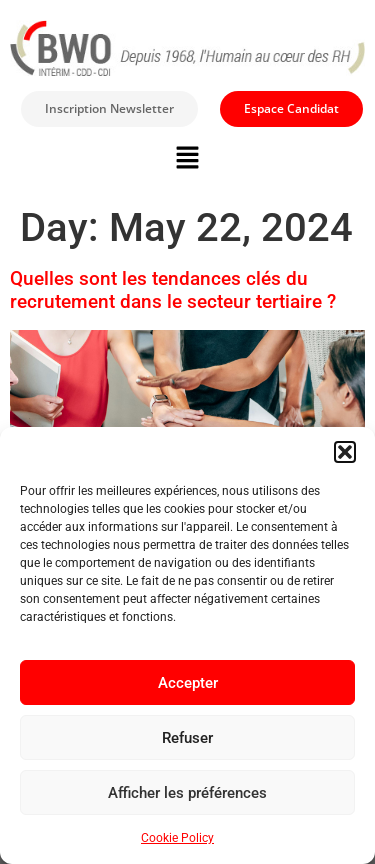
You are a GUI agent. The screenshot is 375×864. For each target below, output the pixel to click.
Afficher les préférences (187, 793)
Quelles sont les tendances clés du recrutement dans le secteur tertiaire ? (173, 290)
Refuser (187, 738)
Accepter (188, 683)
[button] (345, 452)
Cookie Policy (177, 838)
